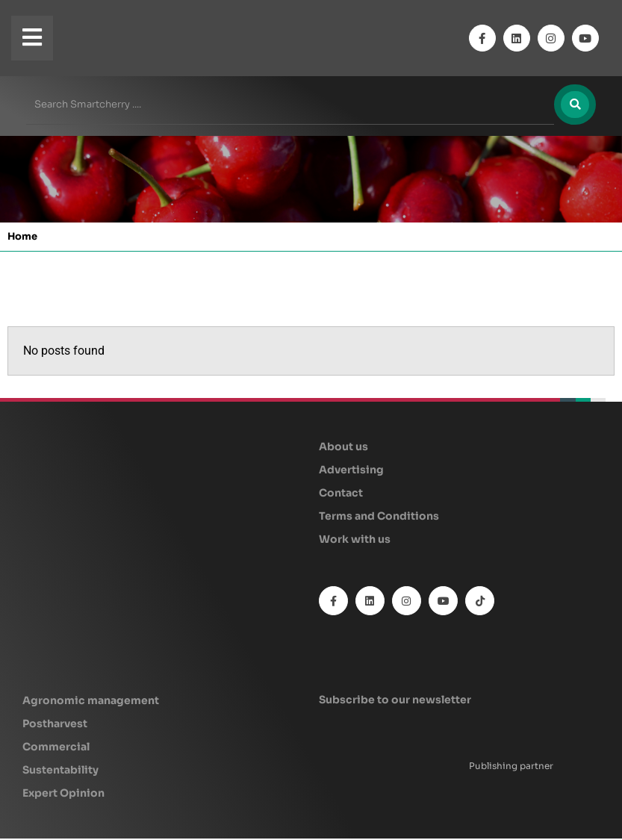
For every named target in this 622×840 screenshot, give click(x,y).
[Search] (574, 105)
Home (22, 238)
